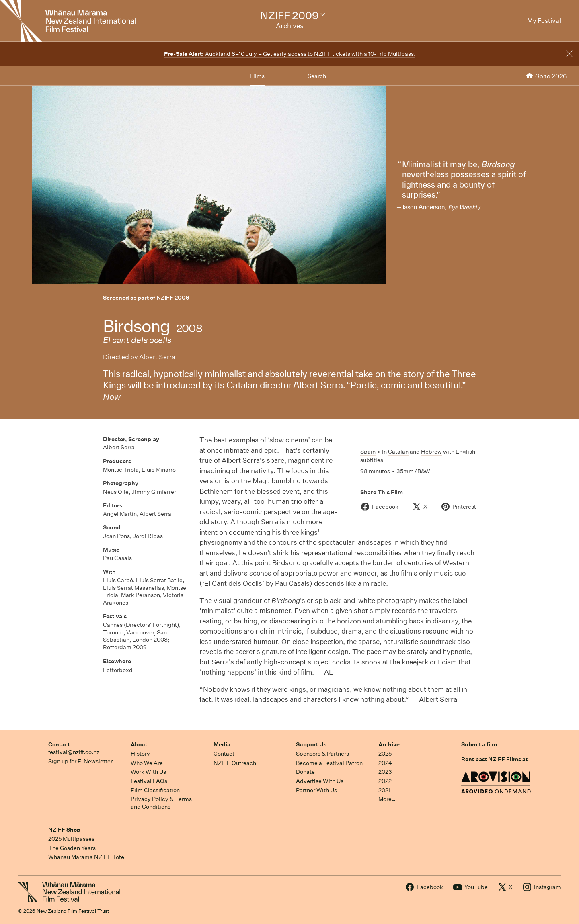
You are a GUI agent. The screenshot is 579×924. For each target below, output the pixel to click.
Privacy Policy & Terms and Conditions (161, 803)
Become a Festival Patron (329, 763)
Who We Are (147, 763)
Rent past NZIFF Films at (494, 759)
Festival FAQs (149, 781)
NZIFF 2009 (173, 298)
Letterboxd (118, 670)
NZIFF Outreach (235, 763)
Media (222, 744)
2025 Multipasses (71, 839)
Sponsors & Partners (322, 754)
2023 (385, 772)
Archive (389, 744)
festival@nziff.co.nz (74, 752)
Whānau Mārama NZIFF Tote (86, 857)
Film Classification (155, 790)
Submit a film (479, 744)
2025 (385, 754)
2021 (384, 790)
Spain (368, 452)
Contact (59, 744)
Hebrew (431, 452)
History (140, 754)
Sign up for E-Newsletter (80, 761)
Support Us (311, 744)
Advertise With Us (320, 781)
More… (387, 799)
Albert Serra (157, 357)
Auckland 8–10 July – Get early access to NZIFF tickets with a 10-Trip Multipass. (290, 54)
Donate (305, 772)
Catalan (398, 452)
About (139, 744)
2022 (385, 781)
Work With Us (148, 772)
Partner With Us (316, 790)
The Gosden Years (72, 848)
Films (257, 76)
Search (317, 76)
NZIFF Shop (64, 830)
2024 (385, 763)
